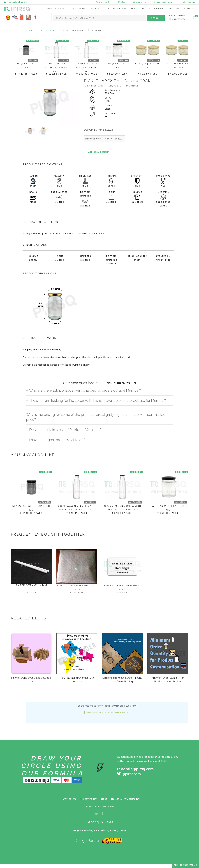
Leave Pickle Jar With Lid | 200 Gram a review (107, 712)
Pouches (95, 9)
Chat (122, 2)
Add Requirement (99, 152)
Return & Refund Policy (125, 799)
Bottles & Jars (117, 9)
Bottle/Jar (48, 30)
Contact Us (140, 2)
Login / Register (188, 2)
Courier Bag (156, 9)
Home (29, 30)
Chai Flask (79, 9)
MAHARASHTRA (177, 17)
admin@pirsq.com (163, 2)
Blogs (104, 799)
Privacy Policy (88, 799)
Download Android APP (16, 2)
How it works (103, 2)
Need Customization (181, 9)
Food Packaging (56, 9)
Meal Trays (138, 9)
